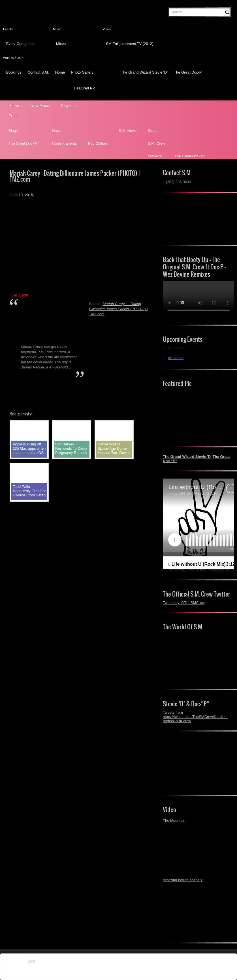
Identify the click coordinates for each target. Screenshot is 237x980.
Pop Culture (98, 143)
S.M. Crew (156, 143)
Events (8, 29)
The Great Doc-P (188, 72)
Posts (13, 116)
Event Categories (20, 44)
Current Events (64, 143)
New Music (40, 106)
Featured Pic (85, 88)
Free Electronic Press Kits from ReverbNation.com (198, 570)
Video (107, 29)
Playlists (68, 106)
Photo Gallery (82, 72)
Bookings (14, 72)
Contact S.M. (38, 72)
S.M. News (128, 131)
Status (153, 131)
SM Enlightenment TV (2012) (130, 44)
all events (176, 358)
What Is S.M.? (13, 58)
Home (60, 72)
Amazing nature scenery (183, 880)
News (57, 131)
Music (57, 29)
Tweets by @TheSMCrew (184, 603)
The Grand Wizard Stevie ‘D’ (144, 72)
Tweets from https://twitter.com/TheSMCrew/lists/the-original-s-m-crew (195, 717)
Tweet (31, 961)
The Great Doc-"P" (24, 143)
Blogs (13, 131)
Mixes (61, 44)
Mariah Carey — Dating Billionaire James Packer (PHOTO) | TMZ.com (118, 309)
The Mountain (174, 821)
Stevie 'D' (155, 156)
